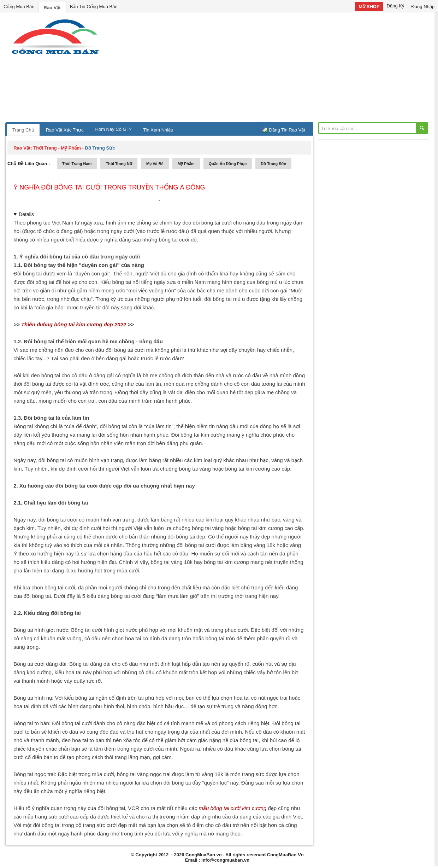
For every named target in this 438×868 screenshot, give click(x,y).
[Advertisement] (279, 69)
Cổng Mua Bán (19, 7)
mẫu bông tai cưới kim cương (233, 808)
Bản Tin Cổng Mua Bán (94, 7)
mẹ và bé (155, 164)
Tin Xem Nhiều (158, 130)
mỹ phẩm (186, 164)
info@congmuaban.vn (225, 860)
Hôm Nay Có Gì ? (114, 129)
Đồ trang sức (273, 164)
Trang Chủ (23, 130)
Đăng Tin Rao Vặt (287, 130)
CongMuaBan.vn (204, 855)
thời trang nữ (119, 164)
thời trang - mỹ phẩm (57, 148)
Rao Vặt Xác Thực (65, 130)
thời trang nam (77, 164)
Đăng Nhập (423, 7)
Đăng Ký (396, 6)
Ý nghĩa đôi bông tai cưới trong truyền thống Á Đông (109, 187)
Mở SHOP (369, 7)
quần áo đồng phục (228, 164)
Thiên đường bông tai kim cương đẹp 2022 (74, 324)
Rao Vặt (52, 8)
